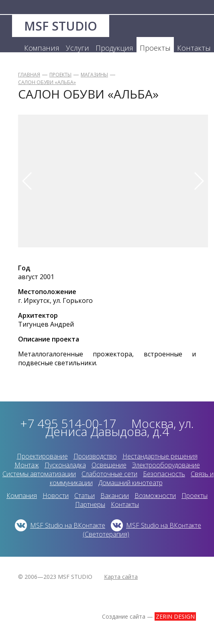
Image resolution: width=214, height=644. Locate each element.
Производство (95, 456)
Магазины (94, 75)
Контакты (125, 504)
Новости (56, 496)
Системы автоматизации (39, 474)
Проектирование (42, 456)
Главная (29, 75)
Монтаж (27, 465)
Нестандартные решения (160, 456)
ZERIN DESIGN (175, 616)
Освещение (109, 465)
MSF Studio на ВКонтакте (68, 525)
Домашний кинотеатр (130, 483)
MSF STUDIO (61, 26)
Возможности (155, 496)
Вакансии (115, 496)
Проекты (60, 75)
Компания (22, 496)
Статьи (85, 496)
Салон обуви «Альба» (47, 82)
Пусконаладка (65, 465)
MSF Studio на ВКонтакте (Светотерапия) (142, 530)
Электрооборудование (166, 465)
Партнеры (90, 504)
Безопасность (164, 474)
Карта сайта (121, 577)
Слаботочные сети (109, 474)
